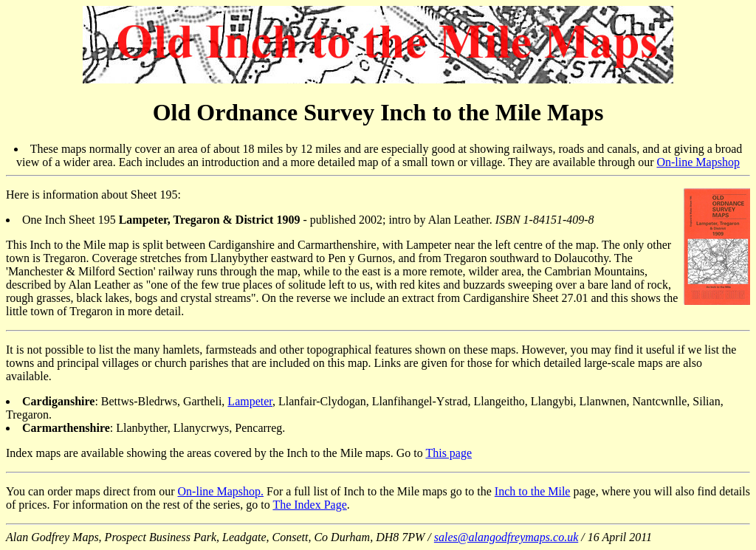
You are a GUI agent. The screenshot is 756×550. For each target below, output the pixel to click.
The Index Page (309, 505)
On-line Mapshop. (221, 491)
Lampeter (250, 401)
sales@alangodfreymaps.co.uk (506, 537)
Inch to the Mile (533, 491)
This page (449, 453)
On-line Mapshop (698, 162)
